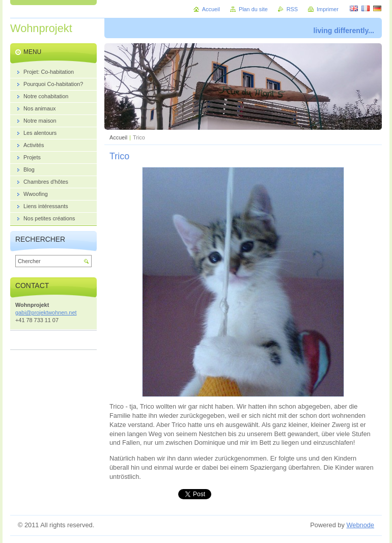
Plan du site (253, 9)
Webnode (360, 525)
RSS (292, 9)
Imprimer (328, 9)
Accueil (118, 137)
